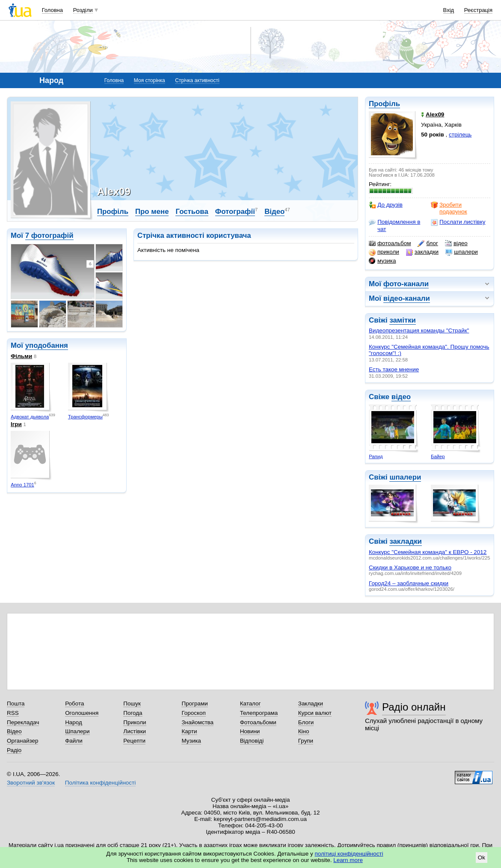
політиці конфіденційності (349, 854)
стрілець (460, 135)
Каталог (250, 704)
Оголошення (82, 713)
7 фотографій (49, 236)
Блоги (306, 722)
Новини (250, 731)
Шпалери (77, 731)
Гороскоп (193, 713)
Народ (74, 722)
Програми (194, 704)
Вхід (449, 10)
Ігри (16, 424)
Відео (274, 212)
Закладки (311, 704)
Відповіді (252, 741)
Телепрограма (259, 713)
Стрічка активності (197, 80)
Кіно (304, 731)
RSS (13, 713)
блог (428, 243)
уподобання (47, 345)
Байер (438, 456)
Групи (306, 741)
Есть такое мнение (394, 369)
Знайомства (197, 722)
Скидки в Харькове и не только (410, 567)
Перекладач (23, 722)
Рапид (376, 456)
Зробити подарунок (449, 208)
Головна (52, 10)
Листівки (135, 731)
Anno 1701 (22, 485)
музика (382, 261)
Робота (74, 704)
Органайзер (22, 741)
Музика (191, 741)
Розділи (83, 10)
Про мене (152, 212)
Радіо (14, 750)
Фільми (21, 356)
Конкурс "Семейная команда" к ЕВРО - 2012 (428, 552)
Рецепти (134, 741)
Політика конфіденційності (100, 783)
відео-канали (407, 298)
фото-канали (406, 284)
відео (456, 243)
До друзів (386, 205)
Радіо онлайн (414, 707)
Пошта (16, 704)
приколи (384, 252)
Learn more (348, 860)
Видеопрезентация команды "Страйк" (419, 330)
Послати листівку (458, 222)
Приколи (135, 722)
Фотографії (235, 212)
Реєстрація (478, 10)
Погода (133, 713)
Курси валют (315, 713)
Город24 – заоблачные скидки (409, 583)
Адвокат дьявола (30, 417)
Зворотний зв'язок (31, 783)
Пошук (132, 704)
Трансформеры (85, 417)
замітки (403, 320)
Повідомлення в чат (394, 225)
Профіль (384, 104)
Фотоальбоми (258, 722)
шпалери (462, 252)
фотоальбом (390, 243)
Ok (482, 858)
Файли (74, 741)
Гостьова (192, 212)
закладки (422, 252)
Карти (189, 731)
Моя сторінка (150, 80)
